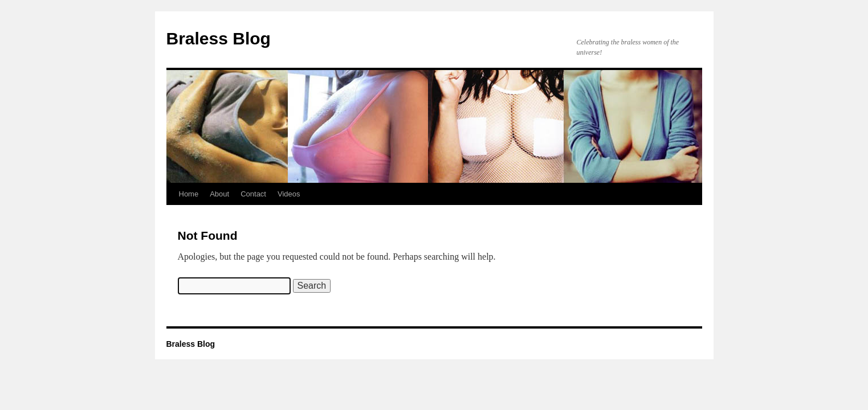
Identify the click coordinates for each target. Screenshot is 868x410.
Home (189, 194)
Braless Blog (219, 38)
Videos (289, 194)
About (219, 194)
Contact (253, 194)
